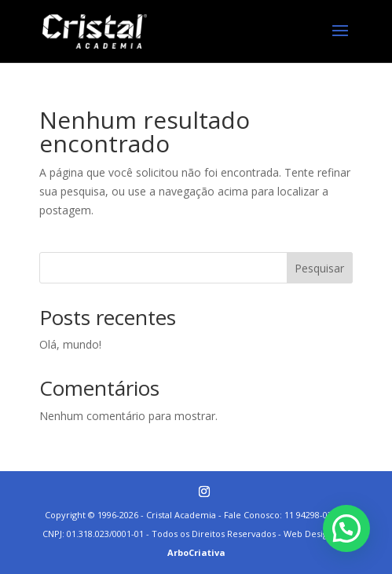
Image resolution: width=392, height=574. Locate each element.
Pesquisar (319, 268)
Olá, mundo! (70, 344)
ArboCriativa (196, 552)
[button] (346, 528)
